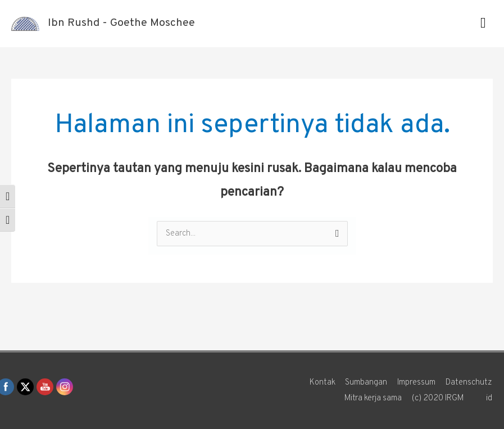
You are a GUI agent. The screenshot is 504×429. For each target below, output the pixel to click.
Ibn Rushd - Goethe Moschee (121, 24)
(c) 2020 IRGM (438, 398)
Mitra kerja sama (372, 398)
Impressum (417, 383)
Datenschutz (469, 383)
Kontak (322, 383)
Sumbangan (366, 383)
